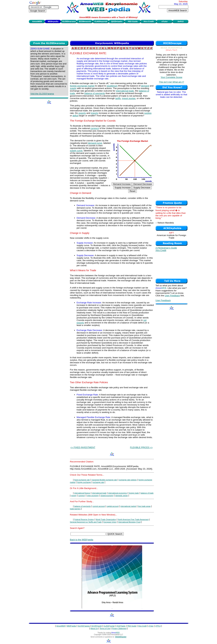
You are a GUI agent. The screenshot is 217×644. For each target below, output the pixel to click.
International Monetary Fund (129, 522)
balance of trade (147, 493)
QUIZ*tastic (121, 626)
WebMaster (121, 637)
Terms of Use (105, 628)
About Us (94, 628)
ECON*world (97, 626)
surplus (148, 113)
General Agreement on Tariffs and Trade (86, 522)
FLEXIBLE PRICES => (141, 447)
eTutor (151, 626)
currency (95, 128)
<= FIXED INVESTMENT (83, 447)
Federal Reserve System (84, 519)
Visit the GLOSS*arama (42, 94)
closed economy (107, 496)
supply (73, 88)
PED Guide (132, 626)
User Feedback (172, 296)
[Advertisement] (109, 31)
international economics (118, 493)
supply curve (76, 151)
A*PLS (158, 626)
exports (82, 113)
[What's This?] (171, 50)
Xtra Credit (161, 250)
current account (99, 506)
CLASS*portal (109, 626)
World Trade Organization (106, 519)
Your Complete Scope (171, 77)
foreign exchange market (82, 86)
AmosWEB (61, 626)
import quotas (129, 98)
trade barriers (75, 509)
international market (128, 506)
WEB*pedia (71, 626)
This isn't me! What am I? (172, 82)
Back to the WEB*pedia (82, 540)
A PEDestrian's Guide (166, 248)
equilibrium (112, 86)
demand (145, 86)
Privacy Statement (119, 628)
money (74, 496)
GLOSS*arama (84, 626)
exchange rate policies (128, 480)
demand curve (95, 143)
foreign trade (134, 493)
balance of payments (95, 93)
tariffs (118, 98)
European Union (110, 522)
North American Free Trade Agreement (133, 519)
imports (94, 113)
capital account (113, 506)
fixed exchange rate (82, 480)
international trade (125, 91)
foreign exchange (84, 482)
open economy (93, 496)
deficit (75, 116)
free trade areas (144, 506)
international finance (82, 493)
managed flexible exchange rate (104, 480)
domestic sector (122, 496)
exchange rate (99, 482)
